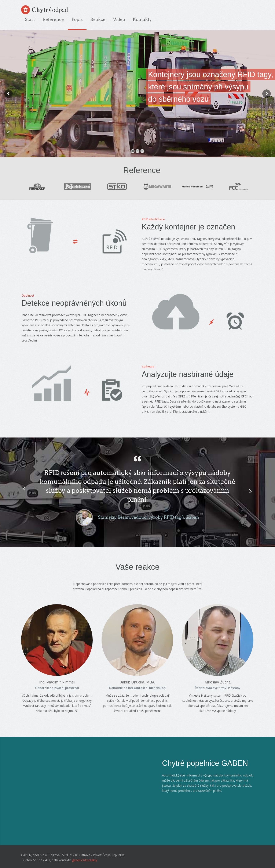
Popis (77, 19)
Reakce (98, 19)
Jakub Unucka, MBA (137, 682)
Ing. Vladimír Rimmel (57, 682)
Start (30, 19)
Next (250, 491)
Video (119, 19)
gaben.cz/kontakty (85, 860)
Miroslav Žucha (218, 682)
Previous (23, 488)
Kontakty (142, 19)
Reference (53, 19)
